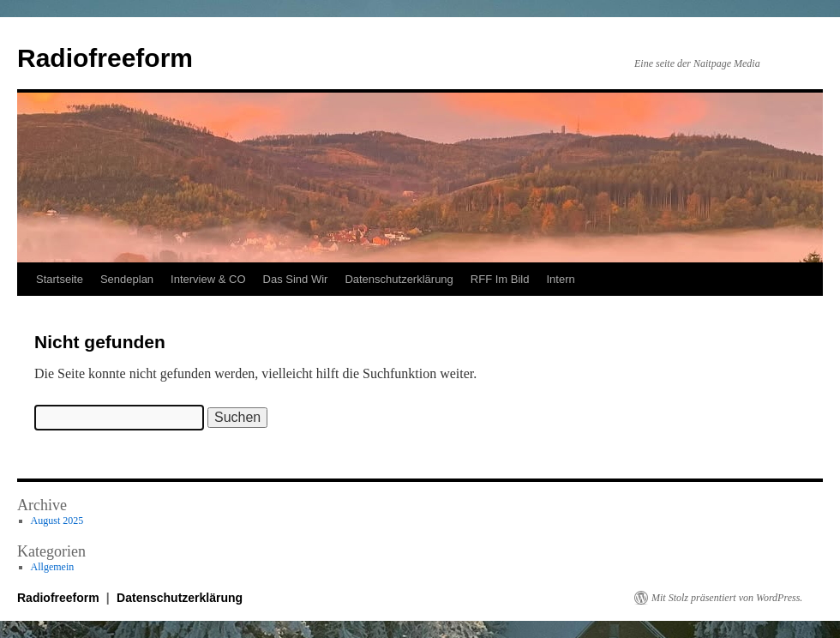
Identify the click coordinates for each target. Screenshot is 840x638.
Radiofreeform (105, 58)
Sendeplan (127, 279)
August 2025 (57, 521)
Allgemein (53, 567)
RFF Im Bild (500, 279)
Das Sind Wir (296, 279)
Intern (560, 279)
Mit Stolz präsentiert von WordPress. (727, 598)
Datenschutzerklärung (399, 279)
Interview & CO (208, 279)
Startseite (60, 279)
